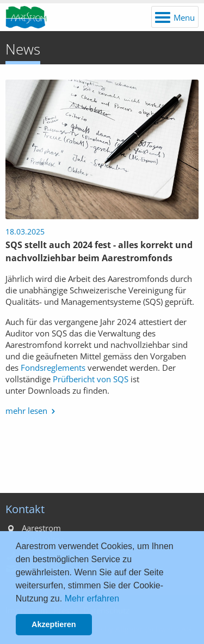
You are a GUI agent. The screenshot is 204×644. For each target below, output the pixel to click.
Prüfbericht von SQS (91, 379)
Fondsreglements (53, 368)
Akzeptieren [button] (54, 624)
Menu (184, 17)
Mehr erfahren (92, 598)
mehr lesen (26, 411)
